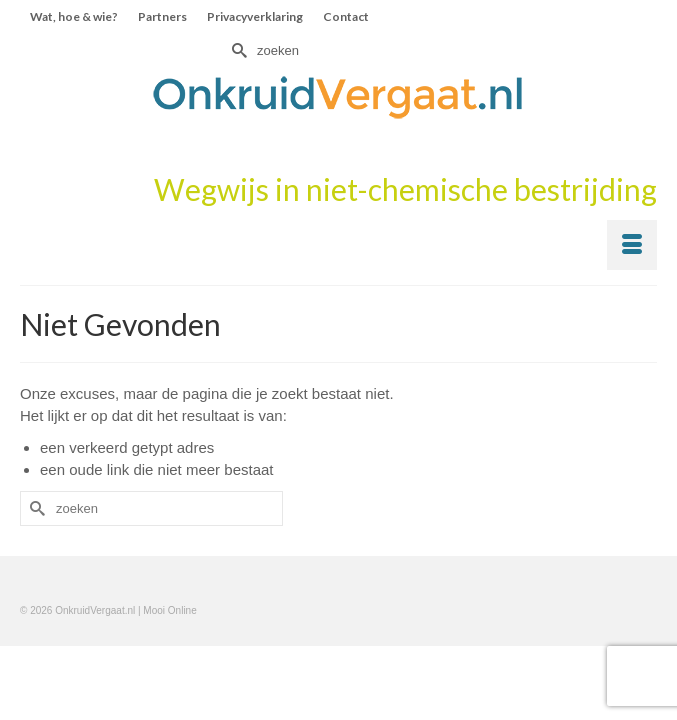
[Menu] (632, 245)
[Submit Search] (237, 50)
